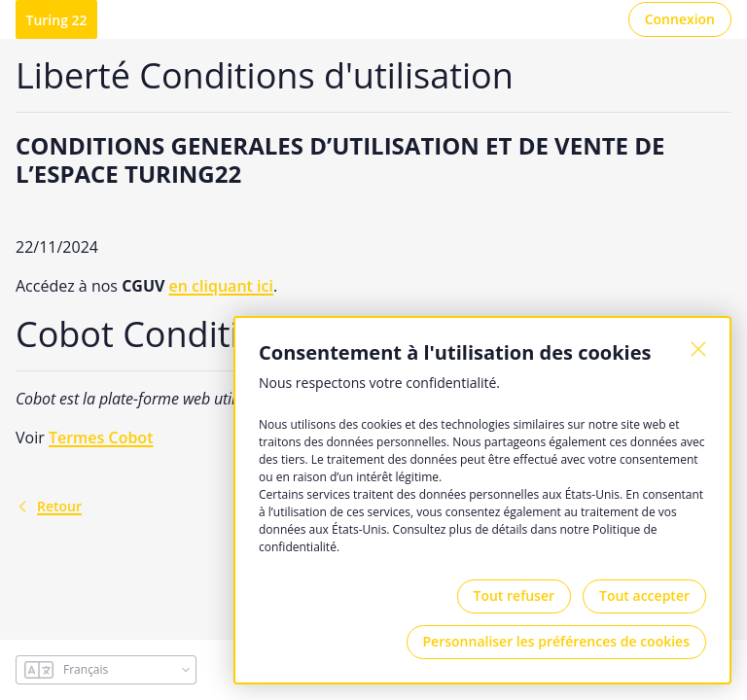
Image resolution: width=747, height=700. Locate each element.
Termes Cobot (101, 437)
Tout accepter (644, 595)
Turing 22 (57, 20)
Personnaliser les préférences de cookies (556, 641)
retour (49, 506)
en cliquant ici (221, 286)
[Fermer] (698, 349)
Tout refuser (515, 595)
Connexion (680, 19)
